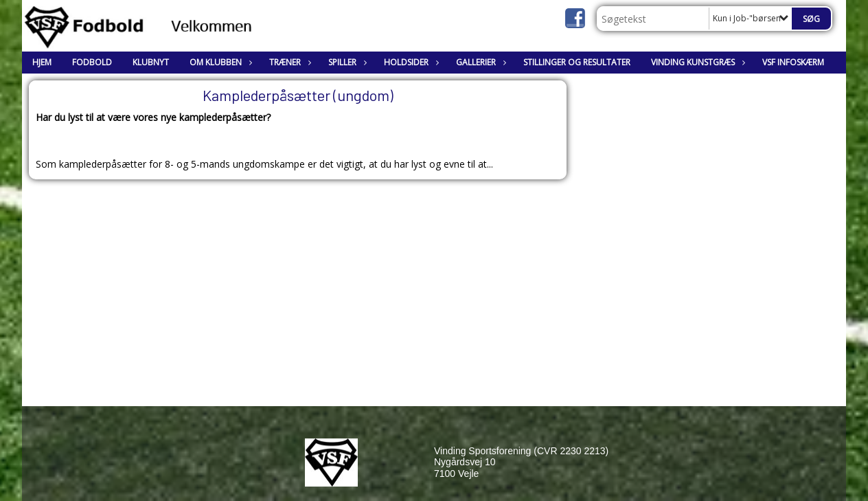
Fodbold (92, 62)
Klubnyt (151, 62)
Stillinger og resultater (577, 62)
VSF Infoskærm (793, 62)
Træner (288, 62)
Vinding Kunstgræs (696, 62)
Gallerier (479, 62)
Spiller (346, 62)
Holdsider (410, 62)
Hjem (42, 62)
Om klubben (219, 62)
